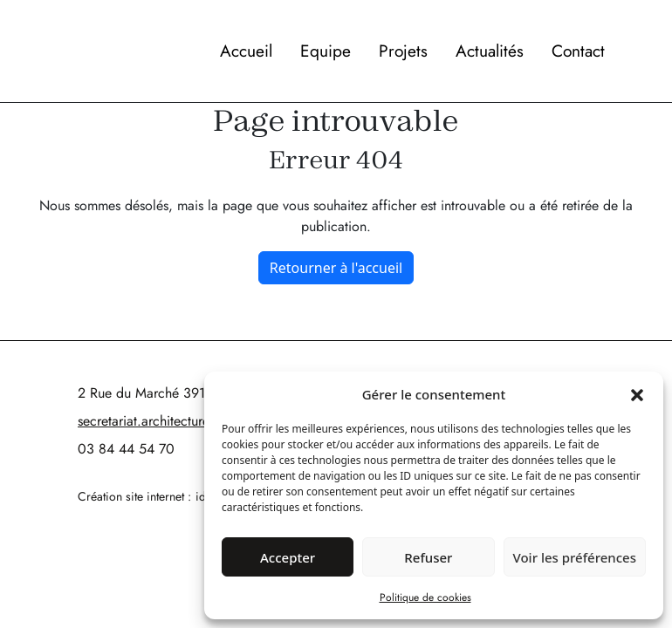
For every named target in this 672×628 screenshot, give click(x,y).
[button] (637, 394)
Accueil (246, 51)
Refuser (428, 557)
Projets (403, 51)
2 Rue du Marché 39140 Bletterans (180, 393)
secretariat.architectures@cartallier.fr (183, 421)
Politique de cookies (425, 597)
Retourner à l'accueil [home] (336, 268)
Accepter (288, 557)
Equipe (326, 51)
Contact (578, 51)
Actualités (490, 51)
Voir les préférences (575, 557)
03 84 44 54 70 (126, 449)
